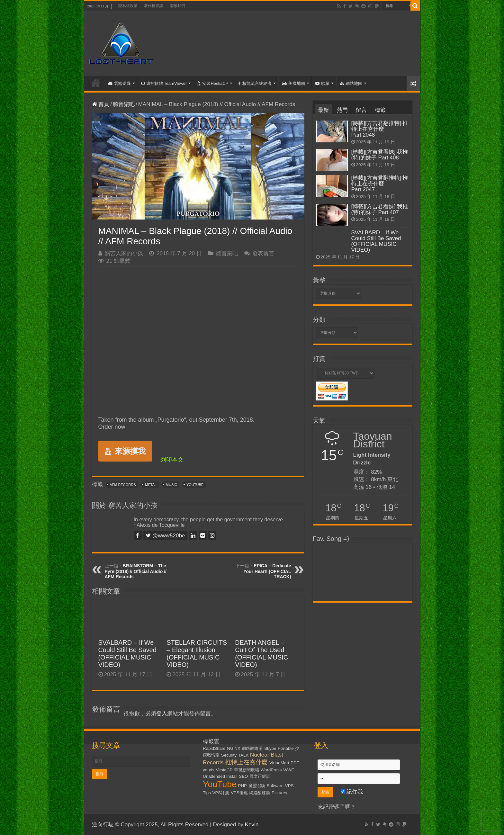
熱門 (342, 110)
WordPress (271, 770)
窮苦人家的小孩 (124, 253)
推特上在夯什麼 (246, 762)
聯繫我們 (177, 6)
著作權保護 (154, 6)
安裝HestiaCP (213, 83)
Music (171, 485)
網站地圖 (351, 83)
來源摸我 (125, 451)
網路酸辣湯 (260, 793)
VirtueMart (279, 763)
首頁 (96, 83)
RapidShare (214, 748)
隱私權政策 (128, 6)
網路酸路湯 (252, 748)
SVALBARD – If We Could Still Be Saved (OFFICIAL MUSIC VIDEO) (127, 654)
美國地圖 (293, 83)
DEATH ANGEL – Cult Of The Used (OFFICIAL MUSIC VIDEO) (261, 654)
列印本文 (172, 460)
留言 (361, 110)
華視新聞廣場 (247, 770)
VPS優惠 (239, 793)
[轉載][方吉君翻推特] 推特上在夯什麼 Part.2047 (380, 184)
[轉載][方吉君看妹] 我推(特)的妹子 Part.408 (380, 155)
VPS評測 (221, 793)
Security (229, 755)
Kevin (252, 825)
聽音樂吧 (124, 104)
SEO (243, 776)
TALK (243, 755)
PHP (243, 786)
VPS (289, 786)
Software (275, 786)
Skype (270, 748)
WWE (289, 770)
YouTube (195, 485)
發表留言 (263, 253)
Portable (286, 748)
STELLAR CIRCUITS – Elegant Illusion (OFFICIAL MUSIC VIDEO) (197, 654)
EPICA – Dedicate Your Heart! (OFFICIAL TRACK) (267, 571)
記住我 (352, 792)
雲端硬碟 (119, 83)
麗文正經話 (260, 776)
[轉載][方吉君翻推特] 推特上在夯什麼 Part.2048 (380, 129)
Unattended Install (220, 776)
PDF (295, 763)
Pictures (279, 793)
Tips (207, 793)
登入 (162, 714)
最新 (323, 110)
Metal (151, 485)
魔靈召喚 (257, 786)
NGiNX (234, 748)
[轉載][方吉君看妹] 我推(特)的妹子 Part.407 (380, 209)
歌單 (322, 83)
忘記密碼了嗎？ (337, 807)
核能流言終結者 (255, 83)
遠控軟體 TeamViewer (164, 83)
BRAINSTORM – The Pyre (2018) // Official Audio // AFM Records (136, 571)
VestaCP (224, 770)
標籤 (380, 110)
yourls (209, 770)
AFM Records (123, 485)
